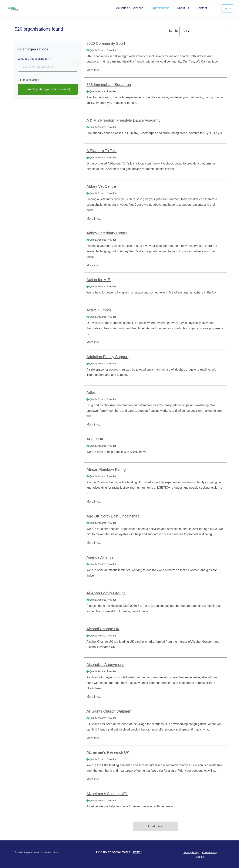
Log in (227, 8)
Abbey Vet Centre (101, 186)
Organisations (160, 8)
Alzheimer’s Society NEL (107, 794)
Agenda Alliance (100, 557)
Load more (155, 826)
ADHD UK (95, 439)
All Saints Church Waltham (109, 711)
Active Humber (99, 310)
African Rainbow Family (106, 470)
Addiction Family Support (107, 357)
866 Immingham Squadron (109, 85)
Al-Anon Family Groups (106, 593)
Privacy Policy (191, 852)
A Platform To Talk (101, 151)
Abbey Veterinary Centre (107, 233)
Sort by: (174, 31)
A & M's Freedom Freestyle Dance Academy (123, 120)
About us (183, 8)
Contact (202, 8)
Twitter (137, 852)
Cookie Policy (210, 852)
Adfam (92, 392)
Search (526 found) (48, 89)
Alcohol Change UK (103, 629)
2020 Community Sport (106, 43)
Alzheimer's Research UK (108, 752)
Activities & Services (130, 8)
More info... (94, 70)
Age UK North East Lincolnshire (113, 516)
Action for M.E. (99, 280)
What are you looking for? (34, 59)
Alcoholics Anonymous (105, 665)
